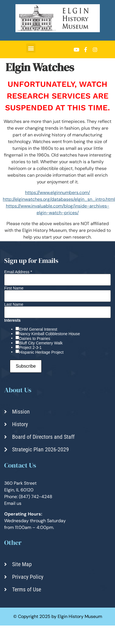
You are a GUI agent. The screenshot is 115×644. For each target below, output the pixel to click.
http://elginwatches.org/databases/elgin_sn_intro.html (59, 199)
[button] (31, 48)
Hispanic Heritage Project (41, 352)
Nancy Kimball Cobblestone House (49, 334)
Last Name (14, 304)
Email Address (18, 272)
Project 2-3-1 (30, 347)
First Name (14, 288)
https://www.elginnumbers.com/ (58, 193)
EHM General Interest (38, 329)
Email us (13, 503)
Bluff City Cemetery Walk (41, 343)
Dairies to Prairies (35, 339)
